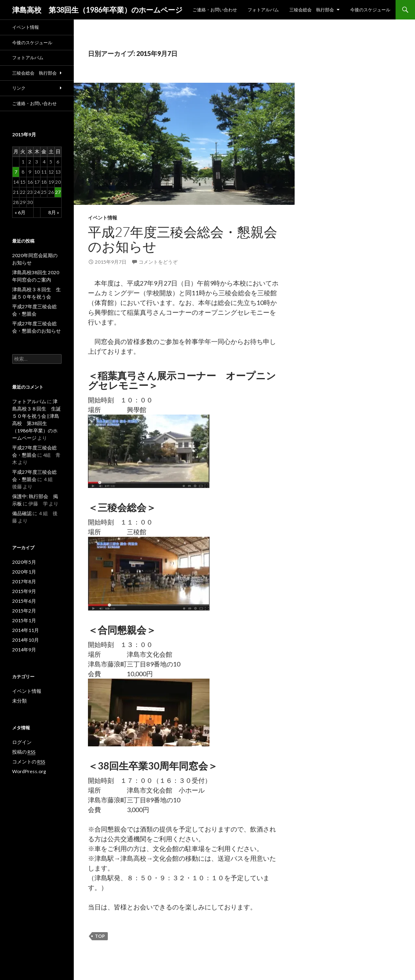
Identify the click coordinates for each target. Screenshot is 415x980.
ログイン (22, 742)
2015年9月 (24, 591)
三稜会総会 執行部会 (312, 10)
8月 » (54, 212)
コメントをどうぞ (158, 262)
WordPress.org (29, 771)
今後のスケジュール (370, 10)
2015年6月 (24, 601)
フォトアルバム (263, 10)
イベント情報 (103, 218)
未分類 (19, 701)
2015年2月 (24, 611)
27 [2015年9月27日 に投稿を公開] (58, 192)
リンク (19, 88)
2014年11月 (26, 630)
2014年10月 (26, 640)
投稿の (24, 752)
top (100, 936)
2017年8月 (24, 581)
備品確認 (22, 513)
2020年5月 (24, 562)
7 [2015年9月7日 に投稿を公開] (16, 172)
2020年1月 (24, 572)
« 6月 (20, 212)
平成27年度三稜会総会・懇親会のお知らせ (183, 239)
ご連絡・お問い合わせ (215, 10)
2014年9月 (24, 650)
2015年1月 (24, 620)
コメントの (29, 762)
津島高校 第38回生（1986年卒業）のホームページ (97, 10)
